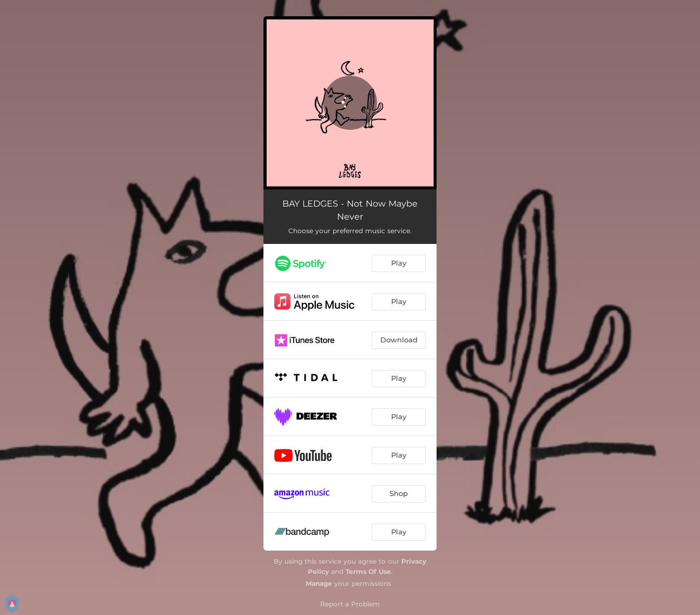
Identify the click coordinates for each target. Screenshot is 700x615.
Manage (319, 583)
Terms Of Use (368, 571)
